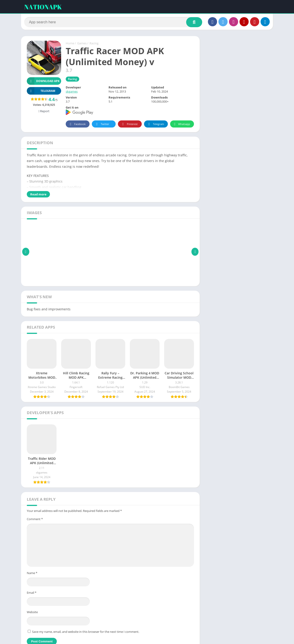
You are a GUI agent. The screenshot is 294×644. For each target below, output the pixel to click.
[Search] (113, 22)
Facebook (77, 125)
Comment (35, 520)
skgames (72, 92)
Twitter (102, 125)
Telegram (155, 125)
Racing (94, 44)
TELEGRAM (41, 92)
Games (82, 44)
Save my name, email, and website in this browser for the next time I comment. (86, 632)
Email (32, 593)
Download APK (43, 82)
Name (32, 574)
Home (70, 44)
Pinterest (129, 125)
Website (32, 613)
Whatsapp (181, 125)
